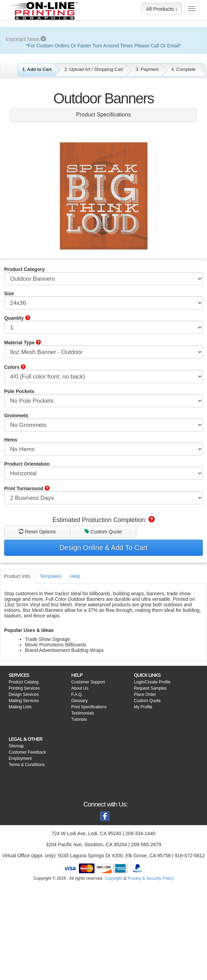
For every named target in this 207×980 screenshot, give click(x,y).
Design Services (24, 694)
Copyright (113, 878)
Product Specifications (103, 115)
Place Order (145, 694)
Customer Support (88, 682)
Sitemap (16, 746)
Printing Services (24, 688)
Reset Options (37, 532)
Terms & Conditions (27, 765)
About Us (80, 688)
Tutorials (79, 719)
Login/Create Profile (152, 682)
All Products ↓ (162, 9)
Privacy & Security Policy (150, 878)
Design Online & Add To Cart (103, 548)
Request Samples (150, 688)
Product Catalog (24, 682)
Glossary (79, 701)
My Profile (143, 707)
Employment (20, 758)
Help (75, 576)
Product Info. (17, 576)
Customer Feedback (27, 752)
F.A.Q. (77, 694)
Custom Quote (103, 532)
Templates (51, 576)
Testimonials (83, 713)
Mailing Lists (20, 707)
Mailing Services (24, 701)
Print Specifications (89, 707)
